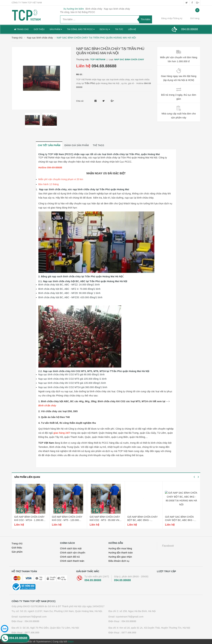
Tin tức (119, 29)
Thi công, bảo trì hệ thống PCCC (78, 12)
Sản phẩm (56, 29)
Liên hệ (132, 29)
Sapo (71, 642)
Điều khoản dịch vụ (119, 561)
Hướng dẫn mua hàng (120, 548)
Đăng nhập (167, 18)
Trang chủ (21, 29)
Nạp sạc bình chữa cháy (117, 9)
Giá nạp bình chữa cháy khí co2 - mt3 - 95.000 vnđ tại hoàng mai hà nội (105, 520)
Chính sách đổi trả (70, 557)
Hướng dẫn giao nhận (120, 557)
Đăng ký (178, 18)
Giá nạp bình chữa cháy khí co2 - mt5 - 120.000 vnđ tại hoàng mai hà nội (68, 520)
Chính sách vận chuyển (73, 553)
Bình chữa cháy (94, 9)
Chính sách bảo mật (71, 548)
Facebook (168, 546)
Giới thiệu (39, 29)
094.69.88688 (104, 66)
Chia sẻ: (80, 101)
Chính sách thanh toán (72, 561)
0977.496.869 (32, 633)
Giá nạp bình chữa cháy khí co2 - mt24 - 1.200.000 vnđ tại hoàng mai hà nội (30, 520)
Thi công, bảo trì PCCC (81, 29)
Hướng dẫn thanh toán (121, 553)
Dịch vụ (105, 29)
